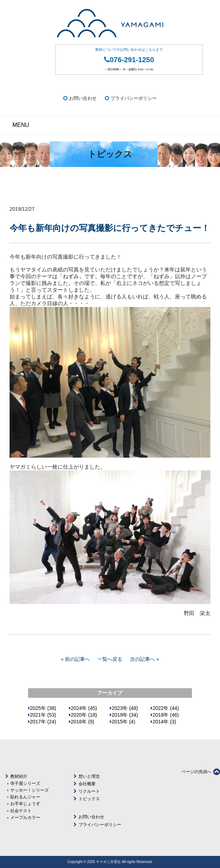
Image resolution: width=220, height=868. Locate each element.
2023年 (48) (125, 708)
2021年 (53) (43, 715)
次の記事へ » (145, 659)
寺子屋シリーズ (25, 783)
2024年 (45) (84, 708)
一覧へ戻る (110, 659)
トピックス (89, 799)
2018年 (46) (166, 715)
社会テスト (21, 811)
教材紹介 (19, 776)
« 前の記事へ (75, 659)
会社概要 (87, 784)
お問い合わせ (83, 98)
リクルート (89, 791)
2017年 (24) (43, 722)
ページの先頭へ (201, 772)
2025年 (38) (43, 708)
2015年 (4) (123, 722)
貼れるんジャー (25, 797)
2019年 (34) (125, 715)
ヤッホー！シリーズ (29, 790)
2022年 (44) (166, 708)
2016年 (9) (82, 722)
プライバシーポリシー (134, 98)
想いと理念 (89, 776)
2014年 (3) (164, 722)
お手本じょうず (25, 804)
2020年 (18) (84, 715)
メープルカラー (25, 817)
